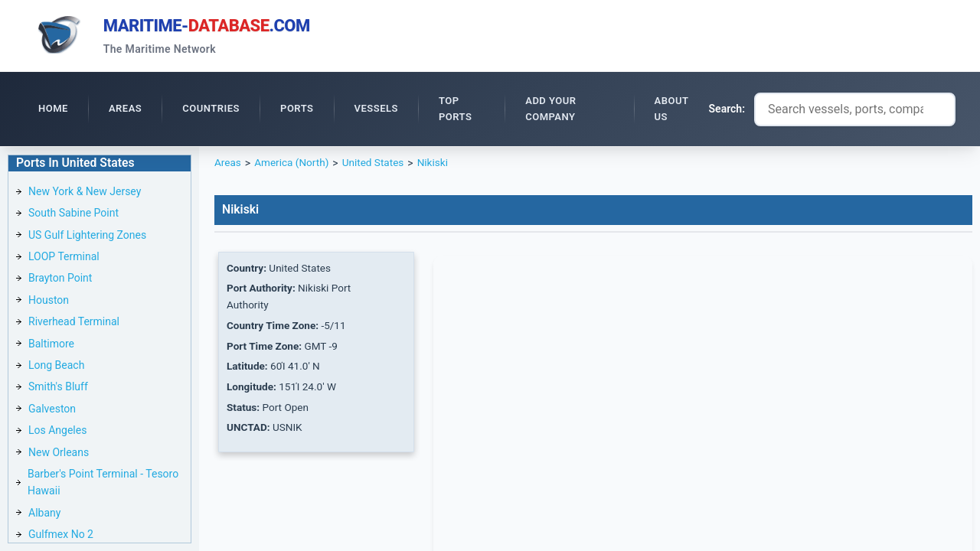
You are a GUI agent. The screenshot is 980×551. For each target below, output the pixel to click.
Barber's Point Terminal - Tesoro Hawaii (103, 484)
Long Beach (56, 367)
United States (377, 165)
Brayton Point (60, 280)
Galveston (52, 411)
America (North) (293, 165)
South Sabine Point (73, 215)
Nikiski (439, 165)
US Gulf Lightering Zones (87, 237)
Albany (44, 515)
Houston (49, 302)
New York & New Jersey (85, 194)
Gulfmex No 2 (61, 536)
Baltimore (51, 346)
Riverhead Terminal (74, 324)
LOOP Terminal (64, 259)
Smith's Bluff (58, 389)
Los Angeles (57, 432)
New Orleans (59, 455)
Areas (228, 165)
